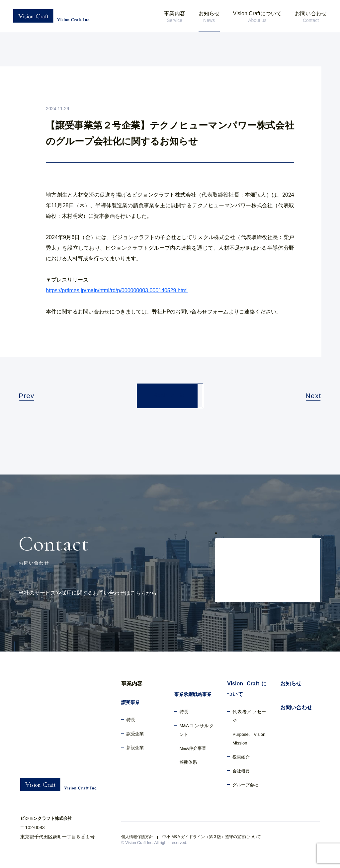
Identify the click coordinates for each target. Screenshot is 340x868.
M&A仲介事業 (193, 748)
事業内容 (175, 17)
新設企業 (135, 748)
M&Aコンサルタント (197, 730)
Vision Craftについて (257, 17)
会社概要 (241, 771)
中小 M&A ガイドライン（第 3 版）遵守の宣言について (212, 837)
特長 (131, 720)
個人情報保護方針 (137, 837)
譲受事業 (130, 702)
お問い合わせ (311, 17)
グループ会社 (245, 785)
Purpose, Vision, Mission (250, 739)
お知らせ (209, 17)
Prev (27, 396)
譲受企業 (135, 734)
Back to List (170, 396)
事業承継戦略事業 (193, 694)
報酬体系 (188, 762)
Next (313, 396)
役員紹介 (241, 757)
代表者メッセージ (250, 716)
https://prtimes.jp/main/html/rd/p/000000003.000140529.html (117, 290)
